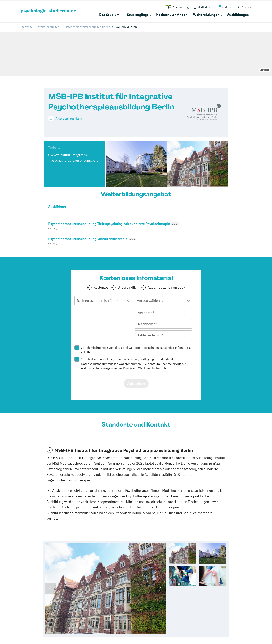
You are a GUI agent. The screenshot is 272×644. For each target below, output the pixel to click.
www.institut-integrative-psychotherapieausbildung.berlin (76, 158)
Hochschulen (150, 348)
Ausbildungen (238, 15)
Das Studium (109, 15)
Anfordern (136, 383)
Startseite (27, 27)
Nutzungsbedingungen (142, 359)
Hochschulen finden (172, 15)
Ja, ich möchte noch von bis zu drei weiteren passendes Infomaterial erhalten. (136, 350)
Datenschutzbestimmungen (100, 364)
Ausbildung (57, 206)
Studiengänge (138, 15)
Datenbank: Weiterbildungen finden (88, 27)
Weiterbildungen (206, 15)
